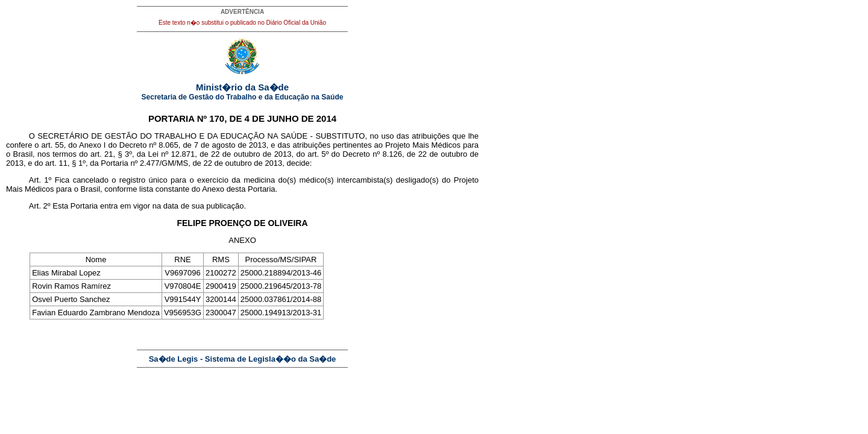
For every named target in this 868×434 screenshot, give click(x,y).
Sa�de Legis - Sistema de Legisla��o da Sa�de (243, 359)
